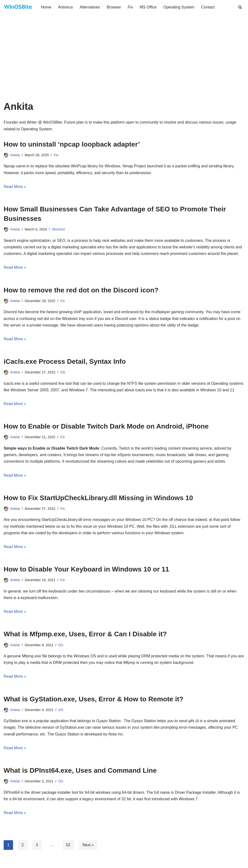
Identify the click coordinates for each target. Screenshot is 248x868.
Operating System (179, 7)
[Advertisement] (124, 65)
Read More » (15, 187)
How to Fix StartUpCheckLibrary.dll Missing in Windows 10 (98, 498)
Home (46, 7)
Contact (208, 7)
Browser (114, 7)
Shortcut (58, 229)
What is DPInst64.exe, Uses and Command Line (80, 770)
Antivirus (66, 7)
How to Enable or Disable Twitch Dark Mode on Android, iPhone (106, 426)
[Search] (240, 7)
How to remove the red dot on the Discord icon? (81, 290)
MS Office (148, 7)
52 (68, 845)
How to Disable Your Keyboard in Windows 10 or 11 (86, 569)
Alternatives (90, 7)
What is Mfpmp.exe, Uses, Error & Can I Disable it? (85, 634)
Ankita (15, 155)
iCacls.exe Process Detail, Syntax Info (65, 361)
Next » (88, 845)
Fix (130, 7)
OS (63, 372)
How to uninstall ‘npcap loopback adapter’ (72, 144)
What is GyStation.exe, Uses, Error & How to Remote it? (93, 699)
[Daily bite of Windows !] (18, 7)
